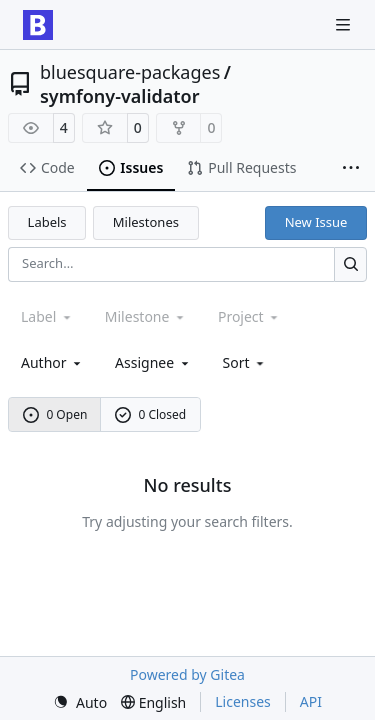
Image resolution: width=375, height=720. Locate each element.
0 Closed (151, 414)
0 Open (55, 414)
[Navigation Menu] (345, 24)
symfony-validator (120, 96)
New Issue (316, 222)
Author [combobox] (52, 362)
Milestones (146, 222)
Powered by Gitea (187, 674)
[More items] (351, 169)
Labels (47, 222)
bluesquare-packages (130, 72)
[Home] (38, 25)
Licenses (243, 701)
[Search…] (350, 264)
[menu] (245, 362)
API (311, 701)
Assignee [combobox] (153, 362)
